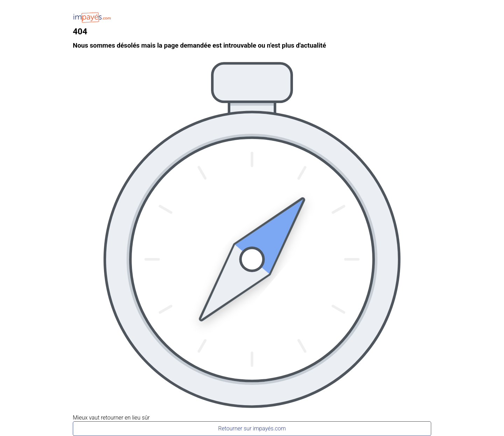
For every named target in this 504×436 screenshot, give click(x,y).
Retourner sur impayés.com (252, 428)
